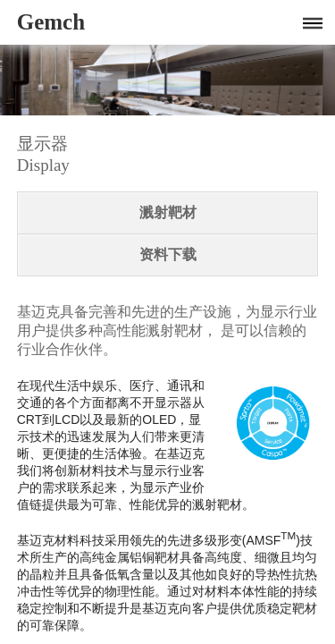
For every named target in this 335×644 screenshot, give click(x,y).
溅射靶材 (168, 212)
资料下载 (168, 254)
